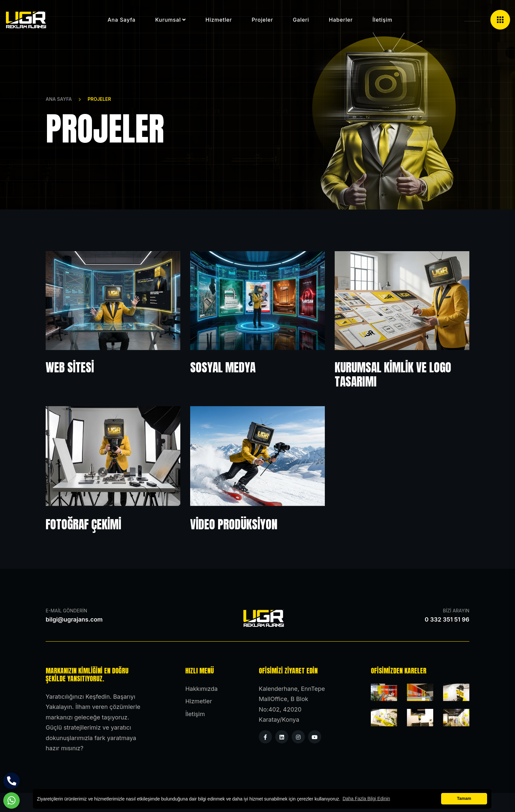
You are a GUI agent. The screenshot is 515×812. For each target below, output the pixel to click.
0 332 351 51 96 (447, 619)
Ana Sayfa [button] (121, 20)
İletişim (382, 20)
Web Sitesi (70, 367)
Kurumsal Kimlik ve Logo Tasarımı (393, 374)
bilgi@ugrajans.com (74, 619)
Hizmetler (219, 20)
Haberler (341, 20)
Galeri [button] (301, 20)
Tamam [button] (464, 799)
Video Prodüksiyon (234, 524)
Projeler (262, 20)
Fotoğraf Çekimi (83, 524)
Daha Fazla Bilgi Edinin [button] (366, 799)
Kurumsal (168, 20)
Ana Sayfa (59, 99)
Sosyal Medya (223, 367)
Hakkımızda (202, 689)
